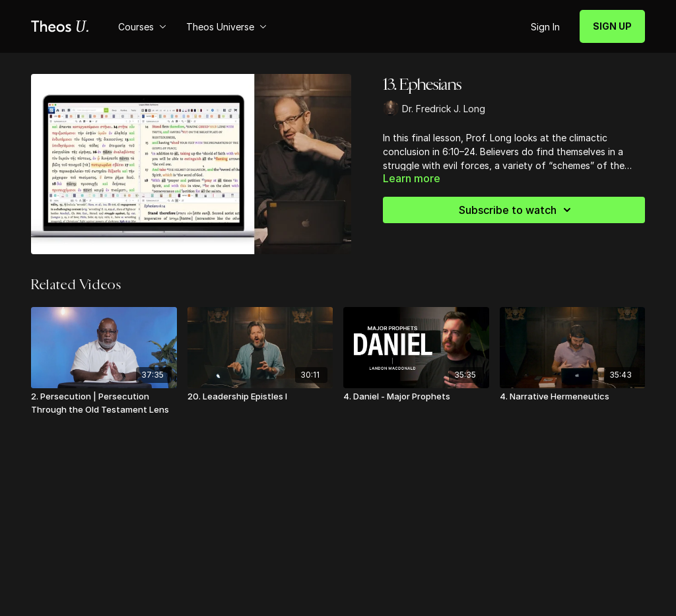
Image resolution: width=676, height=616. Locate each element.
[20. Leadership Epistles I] (260, 397)
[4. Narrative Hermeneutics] (573, 397)
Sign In (545, 27)
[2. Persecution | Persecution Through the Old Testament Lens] (104, 403)
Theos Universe (226, 27)
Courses (142, 27)
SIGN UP (612, 26)
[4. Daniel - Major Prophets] (416, 397)
